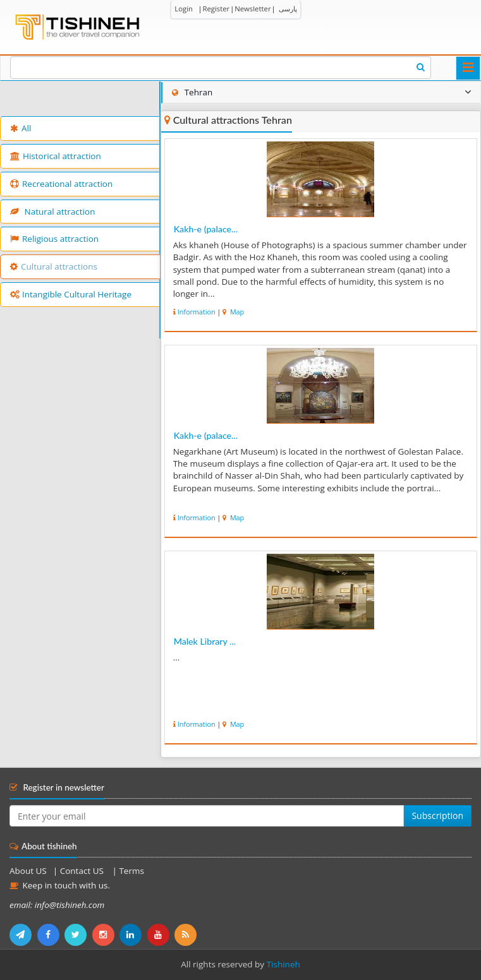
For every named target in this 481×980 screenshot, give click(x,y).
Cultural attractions (54, 266)
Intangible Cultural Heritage (71, 294)
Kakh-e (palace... (206, 229)
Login (184, 9)
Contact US (83, 871)
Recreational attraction (61, 184)
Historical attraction (56, 156)
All (21, 128)
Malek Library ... (205, 641)
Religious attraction (54, 239)
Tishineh (283, 964)
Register (216, 9)
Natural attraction (52, 212)
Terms (131, 871)
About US (28, 871)
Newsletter (253, 9)
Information (197, 312)
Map (236, 312)
